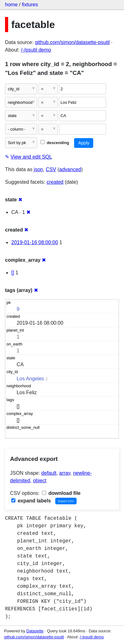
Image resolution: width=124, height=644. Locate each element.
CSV (51, 169)
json (38, 169)
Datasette (35, 631)
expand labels (31, 501)
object (40, 481)
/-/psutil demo (36, 50)
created (55, 182)
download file (61, 493)
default (49, 473)
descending (55, 143)
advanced (70, 169)
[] (13, 273)
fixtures (30, 5)
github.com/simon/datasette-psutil (72, 42)
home (11, 5)
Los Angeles (30, 379)
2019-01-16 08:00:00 (35, 242)
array (65, 473)
